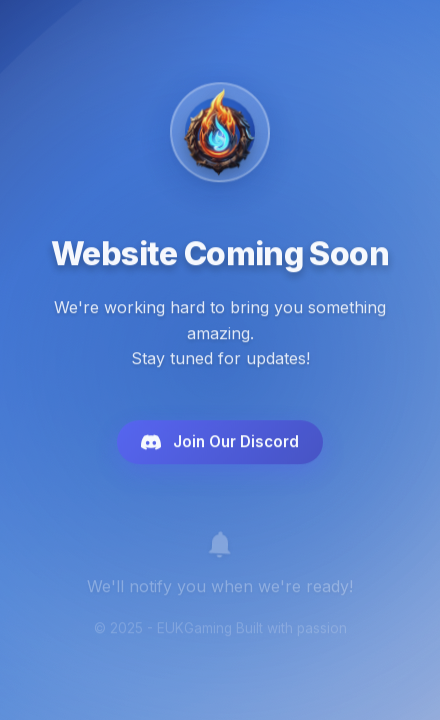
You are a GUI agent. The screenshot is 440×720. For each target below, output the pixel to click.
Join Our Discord (220, 445)
